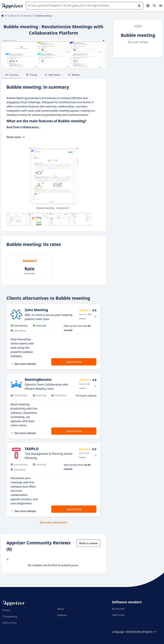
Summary (12, 75)
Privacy (6, 610)
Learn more (74, 362)
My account (118, 609)
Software (62, 615)
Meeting (28, 16)
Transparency (10, 616)
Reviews (74, 75)
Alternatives (52, 75)
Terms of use (10, 623)
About (61, 609)
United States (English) (141, 632)
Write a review (88, 543)
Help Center (118, 615)
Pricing (32, 75)
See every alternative (54, 522)
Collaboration (14, 16)
